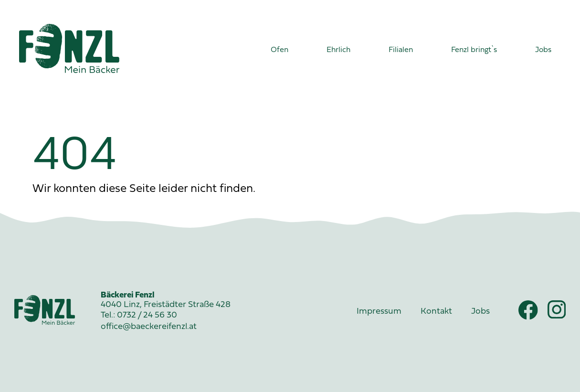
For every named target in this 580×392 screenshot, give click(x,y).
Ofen (279, 50)
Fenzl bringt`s (474, 50)
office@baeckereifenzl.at (149, 327)
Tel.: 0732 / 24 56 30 (139, 315)
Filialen (401, 50)
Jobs (543, 50)
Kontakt (436, 312)
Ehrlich (338, 50)
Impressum (379, 312)
